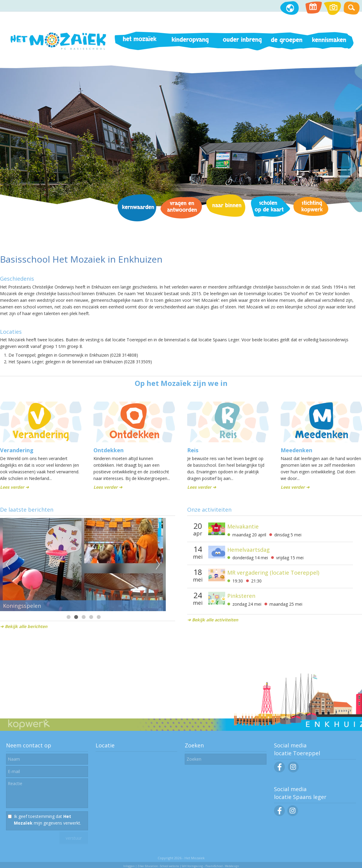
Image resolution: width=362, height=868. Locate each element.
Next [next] (158, 565)
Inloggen (129, 866)
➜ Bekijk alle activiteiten (213, 620)
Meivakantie (243, 526)
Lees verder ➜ (14, 487)
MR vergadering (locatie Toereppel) (273, 573)
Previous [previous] (8, 565)
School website (170, 866)
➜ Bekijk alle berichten (24, 626)
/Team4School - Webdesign (222, 866)
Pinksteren (241, 596)
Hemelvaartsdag (249, 550)
